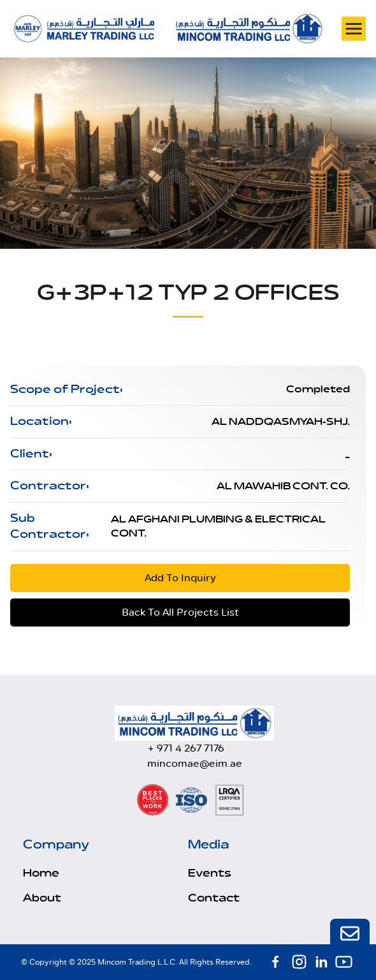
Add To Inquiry (180, 578)
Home (41, 873)
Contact (214, 898)
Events (210, 873)
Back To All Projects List (180, 612)
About (42, 898)
